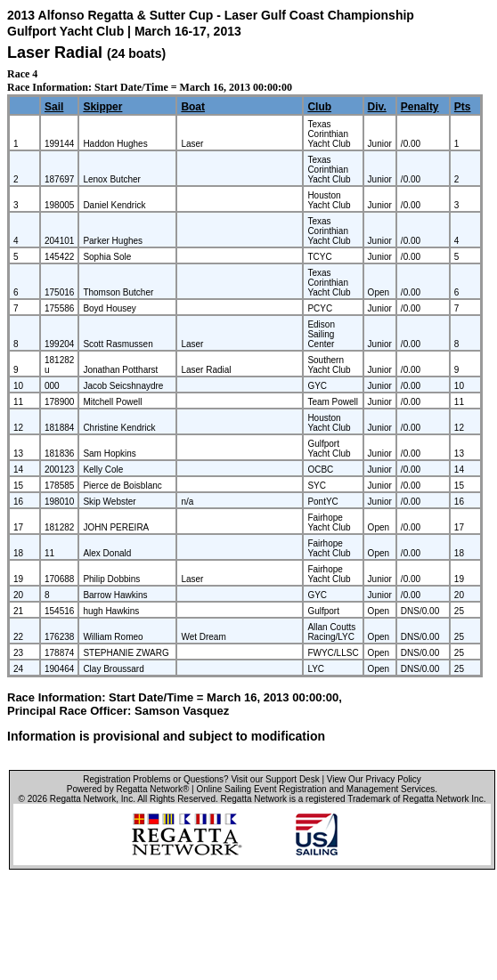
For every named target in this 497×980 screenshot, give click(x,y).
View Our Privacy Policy (374, 779)
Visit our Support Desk (275, 779)
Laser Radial (55, 53)
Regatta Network (83, 799)
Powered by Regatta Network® (128, 789)
